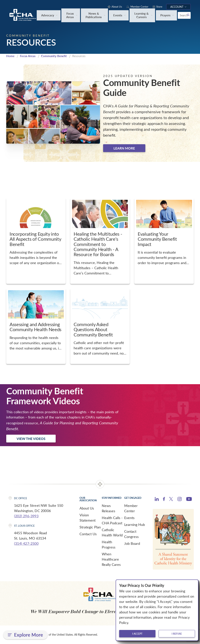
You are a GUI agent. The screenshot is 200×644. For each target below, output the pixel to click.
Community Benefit (54, 56)
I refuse (177, 634)
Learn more (124, 148)
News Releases (108, 509)
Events (129, 518)
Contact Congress (131, 534)
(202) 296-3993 (26, 516)
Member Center (131, 509)
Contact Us (88, 534)
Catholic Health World (112, 533)
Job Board (132, 544)
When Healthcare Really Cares (111, 560)
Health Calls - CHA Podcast (112, 521)
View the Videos (31, 439)
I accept (137, 634)
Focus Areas (28, 56)
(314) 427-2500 (26, 544)
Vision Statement (87, 518)
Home (10, 56)
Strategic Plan (90, 527)
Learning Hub (135, 525)
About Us (87, 509)
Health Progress (109, 545)
